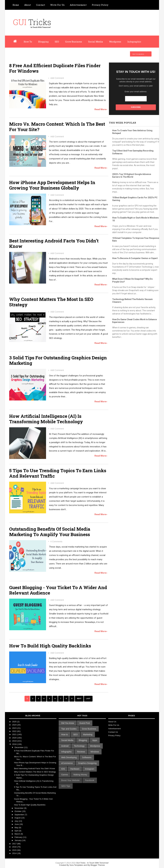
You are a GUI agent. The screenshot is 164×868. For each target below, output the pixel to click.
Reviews (81, 752)
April (17, 831)
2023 (15, 728)
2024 (15, 725)
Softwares (87, 757)
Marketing (88, 735)
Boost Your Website (70, 780)
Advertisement (78, 5)
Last (88, 698)
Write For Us (57, 5)
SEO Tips (66, 786)
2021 (15, 734)
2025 (15, 722)
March (18, 834)
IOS (63, 769)
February (19, 837)
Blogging (43, 42)
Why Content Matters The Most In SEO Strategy (51, 302)
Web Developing (69, 757)
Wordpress (115, 42)
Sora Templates (76, 865)
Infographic (134, 42)
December (19, 747)
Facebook (90, 780)
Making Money (80, 775)
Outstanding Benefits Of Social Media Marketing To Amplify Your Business (50, 532)
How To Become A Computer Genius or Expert (135, 258)
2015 (15, 850)
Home (16, 5)
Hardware (75, 769)
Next (79, 698)
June (17, 824)
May (17, 828)
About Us (112, 722)
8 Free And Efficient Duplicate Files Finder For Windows (55, 68)
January (18, 840)
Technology (79, 746)
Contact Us (113, 732)
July (17, 821)
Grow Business (74, 42)
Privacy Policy (100, 5)
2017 (15, 844)
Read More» (101, 109)
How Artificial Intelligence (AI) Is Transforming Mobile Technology (46, 419)
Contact (41, 5)
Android (65, 746)
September (20, 815)
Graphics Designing (87, 763)
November (19, 808)
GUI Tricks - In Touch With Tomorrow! (82, 864)
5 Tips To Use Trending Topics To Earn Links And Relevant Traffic (58, 473)
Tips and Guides (69, 729)
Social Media (96, 42)
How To (28, 42)
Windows (95, 752)
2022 (15, 731)
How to (65, 735)
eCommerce (67, 763)
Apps (95, 740)
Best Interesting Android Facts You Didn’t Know (54, 243)
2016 (15, 847)
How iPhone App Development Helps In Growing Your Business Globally (52, 185)
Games (65, 775)
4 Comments (56, 542)
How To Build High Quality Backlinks (50, 646)
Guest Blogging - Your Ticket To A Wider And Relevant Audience (58, 590)
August (18, 818)
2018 (15, 744)
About (28, 5)
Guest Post (85, 723)
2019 (15, 741)
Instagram (90, 769)
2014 (15, 853)
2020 (15, 738)
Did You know (68, 723)
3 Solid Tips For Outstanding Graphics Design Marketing (58, 360)
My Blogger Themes (96, 865)
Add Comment (57, 78)
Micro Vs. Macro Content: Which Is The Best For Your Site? (57, 127)
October (18, 811)
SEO (57, 42)
